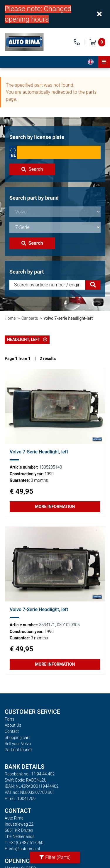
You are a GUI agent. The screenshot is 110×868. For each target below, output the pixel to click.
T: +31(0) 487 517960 (24, 843)
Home (10, 318)
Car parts (30, 318)
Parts (10, 719)
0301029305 (68, 625)
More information (55, 507)
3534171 (47, 625)
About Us (13, 725)
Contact (12, 731)
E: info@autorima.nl (22, 849)
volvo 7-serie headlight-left (68, 318)
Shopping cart (17, 737)
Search (32, 169)
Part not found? (18, 750)
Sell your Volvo (18, 744)
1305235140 (51, 467)
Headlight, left (27, 340)
